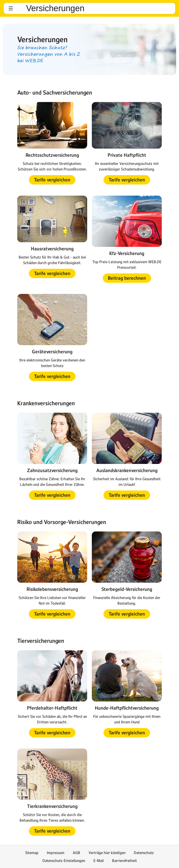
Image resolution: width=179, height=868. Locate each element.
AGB (76, 853)
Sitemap (32, 853)
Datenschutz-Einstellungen (64, 861)
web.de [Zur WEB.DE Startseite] (20, 8)
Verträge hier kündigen (107, 853)
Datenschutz (144, 853)
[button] (11, 8)
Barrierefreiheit (124, 861)
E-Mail (99, 861)
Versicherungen (55, 8)
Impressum (56, 853)
